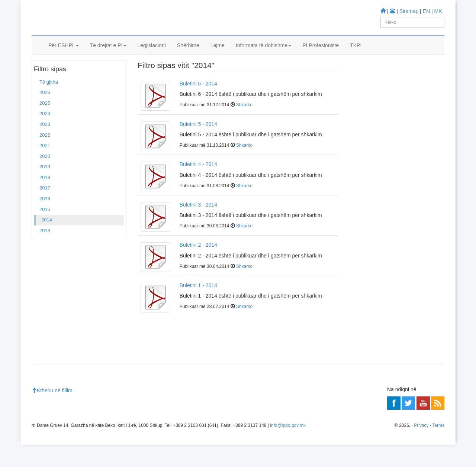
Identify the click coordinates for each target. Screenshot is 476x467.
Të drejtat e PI (108, 55)
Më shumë (364, 208)
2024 (45, 136)
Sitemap (409, 11)
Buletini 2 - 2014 (198, 267)
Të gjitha (49, 104)
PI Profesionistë (321, 55)
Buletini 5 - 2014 (198, 146)
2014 (47, 242)
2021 (45, 168)
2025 (45, 125)
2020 (45, 179)
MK (438, 11)
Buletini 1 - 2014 (198, 308)
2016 (45, 221)
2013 (45, 253)
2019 (45, 189)
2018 (45, 200)
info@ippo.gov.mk (288, 448)
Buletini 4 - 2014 (198, 187)
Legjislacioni (152, 55)
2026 (45, 115)
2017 (45, 210)
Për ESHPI (64, 55)
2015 (45, 232)
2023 (45, 147)
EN (426, 11)
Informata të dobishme (263, 55)
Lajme (218, 55)
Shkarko (244, 127)
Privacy (421, 448)
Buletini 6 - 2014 (198, 106)
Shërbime (188, 55)
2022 (45, 157)
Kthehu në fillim (52, 413)
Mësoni (361, 141)
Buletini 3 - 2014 (198, 227)
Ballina (44, 74)
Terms (438, 448)
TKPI (356, 55)
